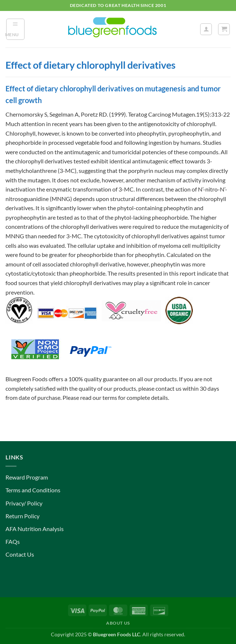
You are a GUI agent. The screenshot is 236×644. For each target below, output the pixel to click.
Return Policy (23, 516)
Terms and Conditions (33, 490)
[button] (15, 29)
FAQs (13, 541)
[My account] (206, 29)
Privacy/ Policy (24, 503)
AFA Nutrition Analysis (35, 529)
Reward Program (27, 477)
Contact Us (20, 554)
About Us (118, 623)
